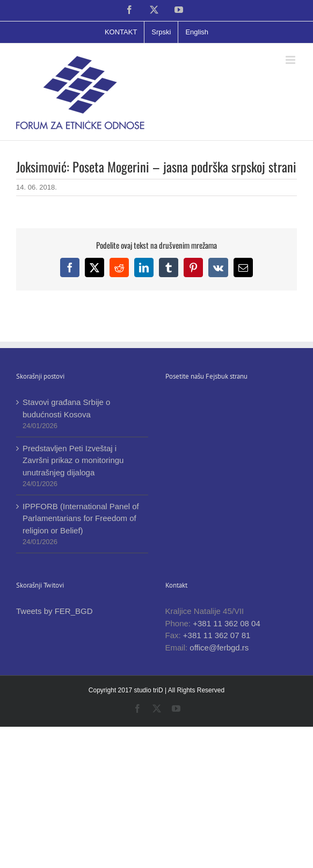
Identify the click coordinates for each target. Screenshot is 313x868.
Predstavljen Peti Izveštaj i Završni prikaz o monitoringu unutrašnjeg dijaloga (73, 460)
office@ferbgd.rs (219, 648)
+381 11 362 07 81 (217, 635)
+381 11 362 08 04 (227, 623)
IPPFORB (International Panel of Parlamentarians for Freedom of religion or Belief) (81, 518)
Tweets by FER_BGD (54, 611)
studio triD (150, 690)
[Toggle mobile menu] (291, 60)
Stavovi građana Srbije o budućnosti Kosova (66, 408)
